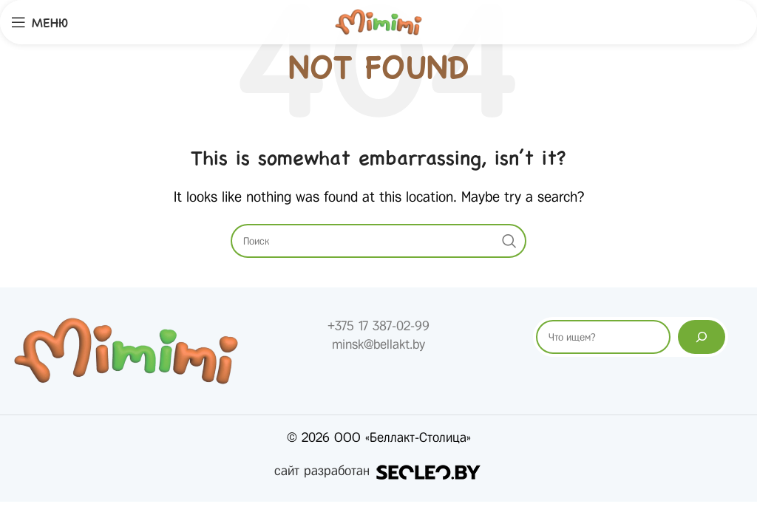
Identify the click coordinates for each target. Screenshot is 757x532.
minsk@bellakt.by (378, 344)
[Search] (378, 241)
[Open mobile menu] (40, 22)
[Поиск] (702, 337)
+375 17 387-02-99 (378, 326)
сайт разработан (378, 471)
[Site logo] (378, 21)
